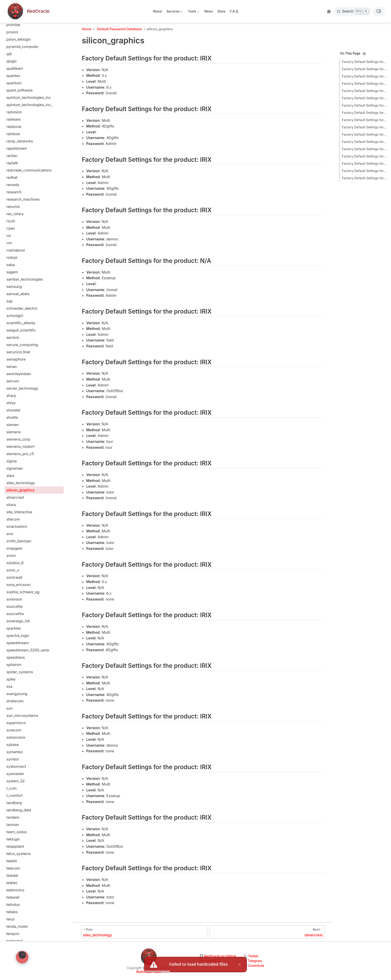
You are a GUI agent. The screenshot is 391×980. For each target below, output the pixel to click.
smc (10, 204)
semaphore (16, 29)
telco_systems (19, 524)
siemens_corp (18, 109)
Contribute (256, 966)
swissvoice (16, 407)
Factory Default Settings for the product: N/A (365, 91)
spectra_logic (18, 305)
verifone (13, 814)
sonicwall (14, 247)
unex (11, 756)
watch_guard (17, 938)
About (157, 11)
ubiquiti (13, 749)
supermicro (16, 393)
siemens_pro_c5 (20, 124)
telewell (13, 567)
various (13, 800)
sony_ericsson (19, 254)
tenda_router (17, 596)
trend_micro (17, 698)
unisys (12, 763)
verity (11, 836)
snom (11, 225)
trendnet (14, 705)
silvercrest (15, 167)
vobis (11, 894)
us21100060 (17, 778)
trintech (13, 713)
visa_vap (14, 880)
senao (12, 36)
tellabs (12, 582)
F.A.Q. (234, 11)
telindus (13, 574)
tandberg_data (19, 480)
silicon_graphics (20, 160)
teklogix (13, 509)
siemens (14, 102)
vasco (11, 807)
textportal (15, 611)
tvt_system (16, 727)
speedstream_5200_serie (28, 320)
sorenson (14, 269)
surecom (14, 400)
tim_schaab (16, 633)
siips (10, 145)
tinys (10, 647)
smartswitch (17, 196)
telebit (12, 531)
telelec (12, 553)
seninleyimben (19, 44)
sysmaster (15, 444)
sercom (13, 51)
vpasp (12, 909)
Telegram (255, 961)
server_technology (22, 58)
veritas (12, 829)
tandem (13, 487)
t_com (11, 458)
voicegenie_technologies (28, 902)
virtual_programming (24, 873)
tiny (9, 640)
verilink (13, 822)
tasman (13, 494)
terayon (13, 603)
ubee (11, 742)
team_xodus (17, 502)
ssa (9, 356)
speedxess (16, 327)
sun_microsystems (22, 385)
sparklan (14, 298)
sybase (13, 414)
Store (221, 11)
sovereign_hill (18, 291)
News (209, 11)
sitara (11, 175)
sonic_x (13, 240)
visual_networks (20, 887)
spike (11, 349)
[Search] (353, 11)
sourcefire (15, 284)
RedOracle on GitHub (220, 956)
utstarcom (15, 793)
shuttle (12, 87)
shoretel (13, 80)
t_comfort (15, 465)
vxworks (14, 916)
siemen (13, 95)
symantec (15, 422)
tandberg (14, 473)
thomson (14, 618)
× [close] (239, 964)
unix (10, 771)
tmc (10, 654)
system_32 (16, 451)
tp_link (12, 691)
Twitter (253, 956)
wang (11, 931)
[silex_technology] (144, 932)
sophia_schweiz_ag (23, 262)
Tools (193, 12)
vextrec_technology (23, 851)
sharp (11, 65)
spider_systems (20, 342)
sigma (11, 131)
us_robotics (16, 785)
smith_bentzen (19, 211)
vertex (12, 843)
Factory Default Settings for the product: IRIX (365, 62)
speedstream (18, 313)
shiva (11, 73)
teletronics (15, 560)
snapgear (14, 218)
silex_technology (21, 153)
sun (9, 378)
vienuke (13, 858)
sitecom (13, 189)
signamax (15, 138)
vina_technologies (22, 865)
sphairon (14, 334)
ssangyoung (17, 364)
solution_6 (15, 233)
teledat (12, 545)
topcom (13, 662)
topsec (12, 676)
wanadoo (14, 923)
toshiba (13, 683)
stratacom (15, 371)
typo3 (11, 734)
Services (174, 12)
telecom (13, 538)
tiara (10, 625)
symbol (13, 429)
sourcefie (14, 276)
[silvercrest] (267, 932)
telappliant (15, 516)
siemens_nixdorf (20, 116)
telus (10, 589)
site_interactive (19, 182)
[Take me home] (28, 11)
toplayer (13, 669)
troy (10, 720)
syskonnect (16, 436)
